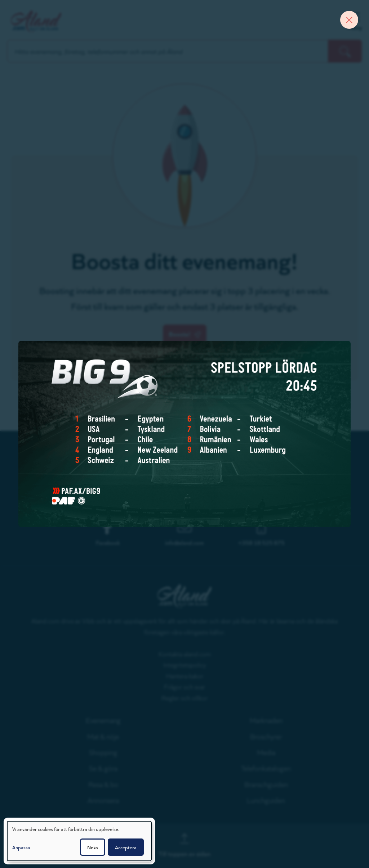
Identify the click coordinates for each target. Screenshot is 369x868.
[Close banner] (349, 20)
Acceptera (126, 847)
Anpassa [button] (21, 847)
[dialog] (79, 841)
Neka (93, 847)
